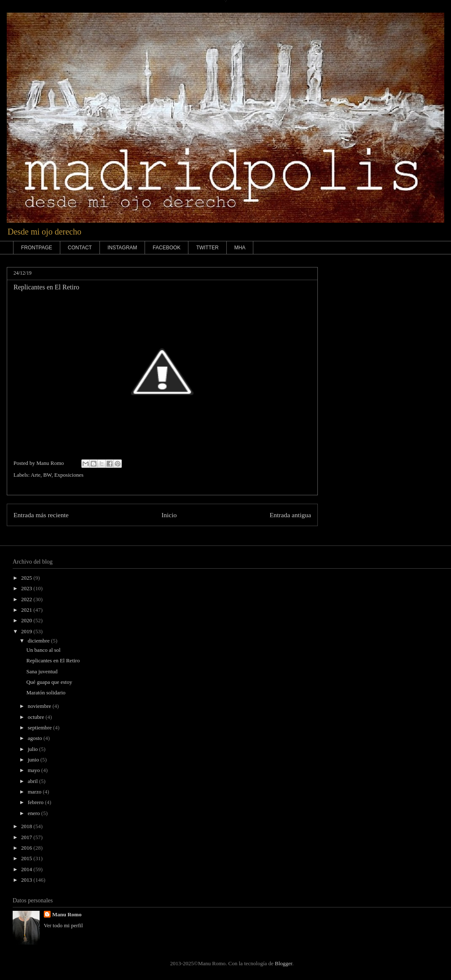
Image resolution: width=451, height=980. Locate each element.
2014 (27, 869)
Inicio (169, 515)
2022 (27, 599)
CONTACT (80, 248)
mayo (35, 770)
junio (34, 760)
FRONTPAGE (37, 248)
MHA (240, 248)
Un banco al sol (43, 650)
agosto (36, 738)
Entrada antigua (290, 515)
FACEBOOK (166, 248)
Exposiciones (69, 475)
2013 (27, 880)
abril (34, 781)
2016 (27, 848)
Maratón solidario (46, 692)
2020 (27, 620)
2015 (27, 858)
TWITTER (207, 248)
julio (34, 749)
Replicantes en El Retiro (53, 660)
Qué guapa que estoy (49, 682)
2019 (27, 631)
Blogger (283, 963)
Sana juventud (42, 671)
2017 (27, 837)
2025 (27, 578)
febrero (36, 802)
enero (35, 813)
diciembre (39, 641)
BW (47, 475)
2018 (27, 826)
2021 (27, 610)
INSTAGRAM (122, 248)
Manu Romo (67, 914)
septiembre (40, 728)
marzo (35, 792)
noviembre (40, 706)
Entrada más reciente (41, 515)
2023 (27, 588)
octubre (37, 717)
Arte (36, 475)
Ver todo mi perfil (63, 925)
